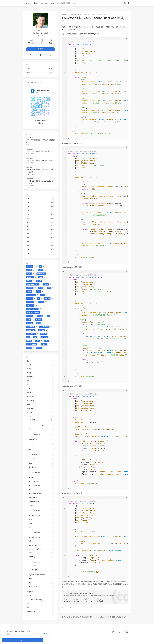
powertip (77, 608)
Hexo (45, 634)
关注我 (40, 49)
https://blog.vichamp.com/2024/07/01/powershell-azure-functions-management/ (90, 596)
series (82, 608)
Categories (44, 3)
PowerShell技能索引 (63, 3)
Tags (52, 3)
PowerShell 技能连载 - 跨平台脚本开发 (39, 151)
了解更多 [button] (9, 634)
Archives (35, 3)
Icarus (51, 634)
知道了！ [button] (22, 640)
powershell (82, 14)
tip (88, 14)
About (75, 3)
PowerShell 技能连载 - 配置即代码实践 (39, 160)
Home (28, 3)
